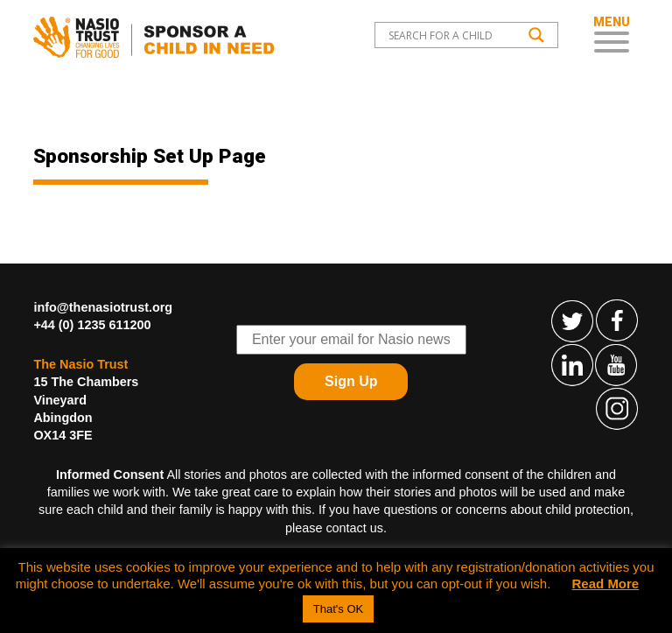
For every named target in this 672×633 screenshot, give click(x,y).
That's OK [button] (338, 609)
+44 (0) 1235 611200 (92, 325)
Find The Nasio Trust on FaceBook (617, 320)
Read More (606, 584)
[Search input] (454, 35)
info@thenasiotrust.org (103, 307)
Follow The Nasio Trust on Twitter (573, 320)
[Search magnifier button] (536, 35)
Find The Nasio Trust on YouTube (617, 364)
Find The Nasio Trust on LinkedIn (573, 364)
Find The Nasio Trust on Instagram (617, 408)
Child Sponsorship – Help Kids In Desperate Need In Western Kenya (158, 37)
